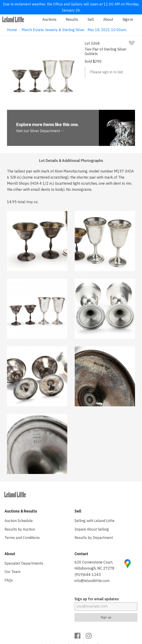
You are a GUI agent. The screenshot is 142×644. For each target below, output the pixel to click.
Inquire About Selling (92, 529)
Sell (91, 19)
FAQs (9, 580)
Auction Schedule (19, 521)
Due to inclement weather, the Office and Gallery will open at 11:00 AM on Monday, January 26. (71, 7)
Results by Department (94, 538)
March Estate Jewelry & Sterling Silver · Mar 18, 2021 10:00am (74, 30)
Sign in (128, 19)
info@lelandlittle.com (92, 581)
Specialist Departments (24, 563)
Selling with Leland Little (94, 521)
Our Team (13, 572)
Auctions (49, 19)
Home (12, 30)
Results (72, 19)
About (108, 19)
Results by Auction (20, 529)
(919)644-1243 (88, 575)
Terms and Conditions (22, 538)
